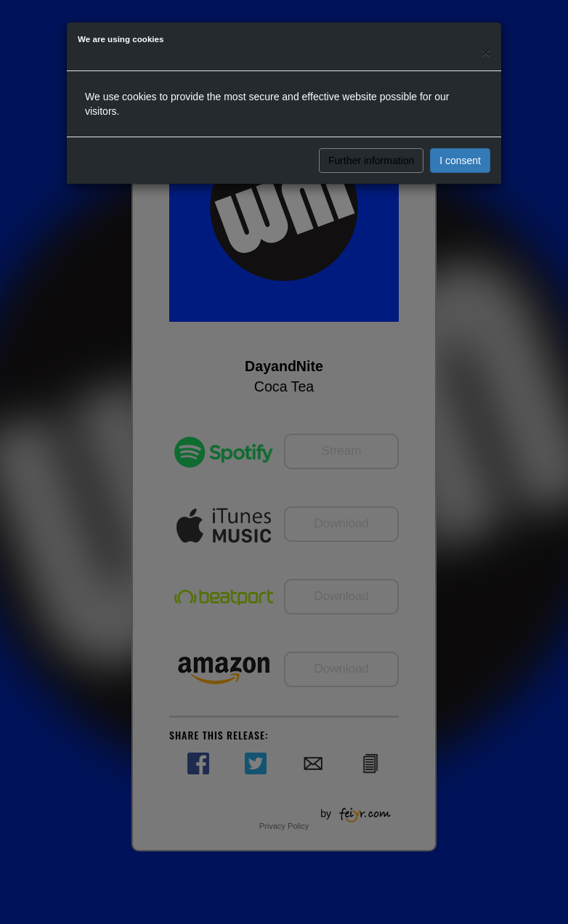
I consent (460, 161)
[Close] (486, 52)
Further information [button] (371, 161)
